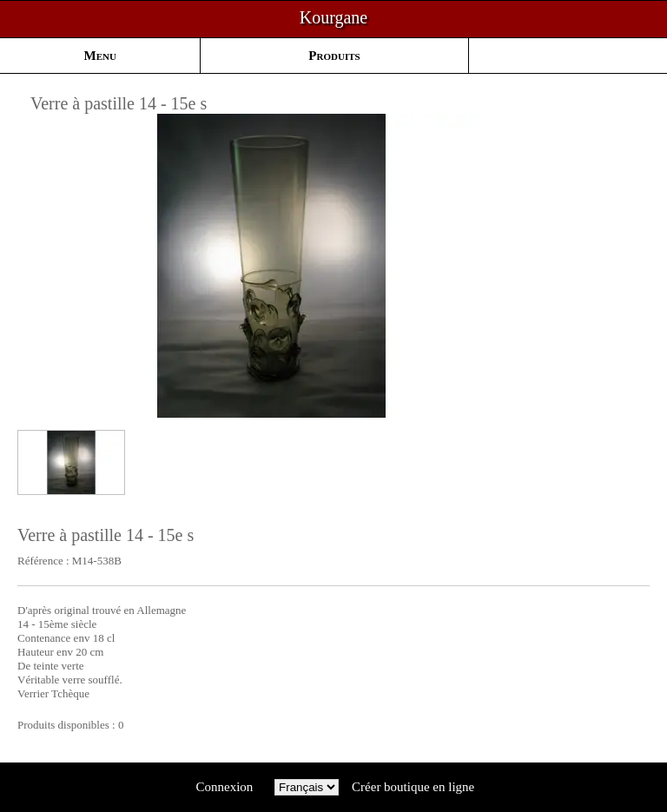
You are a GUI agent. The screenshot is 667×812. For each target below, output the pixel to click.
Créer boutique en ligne (413, 787)
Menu (100, 56)
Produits (334, 56)
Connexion (225, 787)
